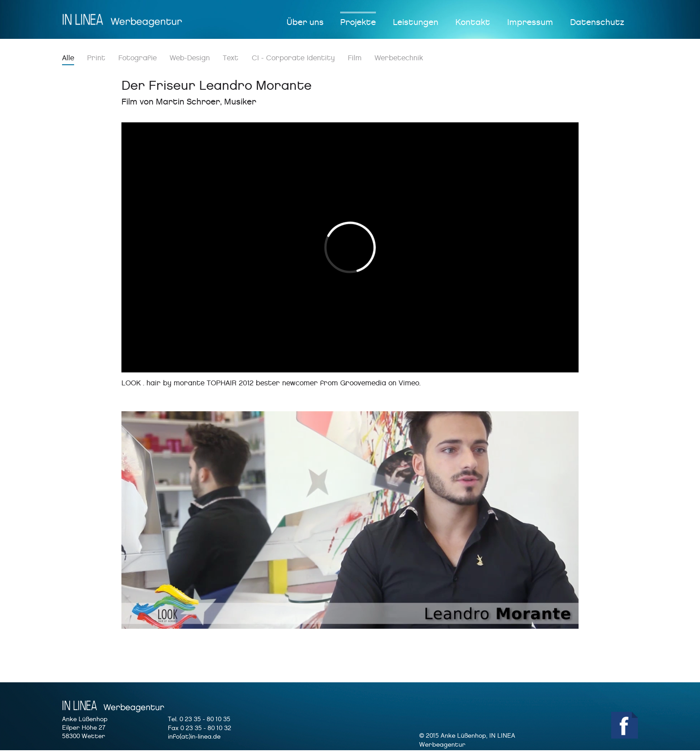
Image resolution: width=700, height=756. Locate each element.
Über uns (305, 22)
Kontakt (473, 22)
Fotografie (137, 58)
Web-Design (190, 58)
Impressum (530, 22)
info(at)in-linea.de (194, 737)
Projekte (358, 22)
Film (355, 58)
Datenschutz (597, 22)
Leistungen (416, 22)
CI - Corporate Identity (293, 58)
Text (231, 58)
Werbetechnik (399, 58)
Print (96, 58)
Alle (68, 58)
